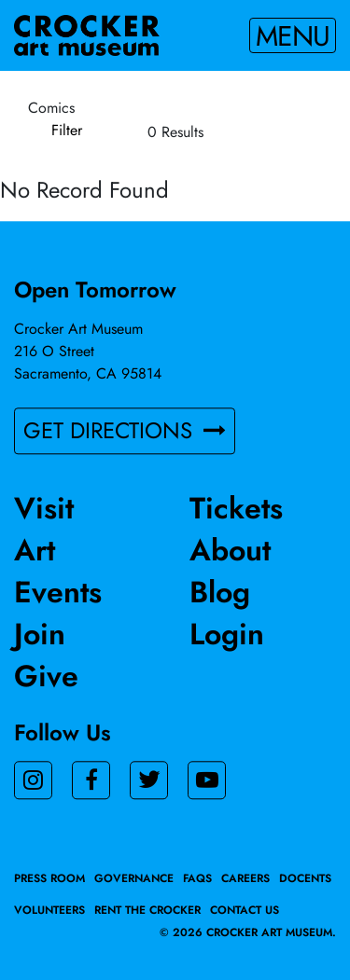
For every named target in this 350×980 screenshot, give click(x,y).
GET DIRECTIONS (125, 430)
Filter (67, 130)
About (230, 550)
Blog (220, 592)
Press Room (49, 878)
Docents (305, 878)
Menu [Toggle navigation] (293, 35)
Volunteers (49, 910)
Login (227, 634)
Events (58, 592)
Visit (44, 508)
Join (40, 634)
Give (46, 676)
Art (35, 550)
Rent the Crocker (147, 910)
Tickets (236, 508)
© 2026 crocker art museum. (248, 932)
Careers (245, 878)
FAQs (197, 878)
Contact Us (245, 910)
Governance (134, 878)
